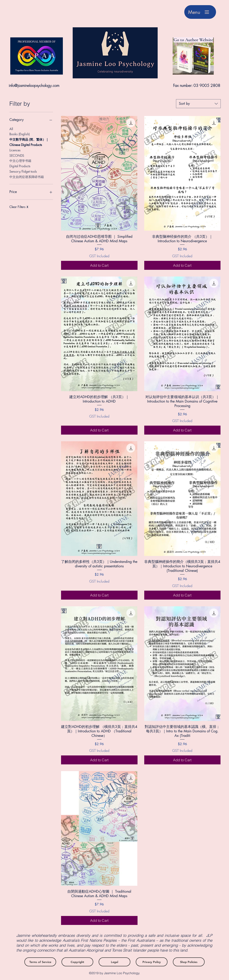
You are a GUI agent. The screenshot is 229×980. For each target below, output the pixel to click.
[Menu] (200, 12)
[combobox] (198, 104)
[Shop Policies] (189, 962)
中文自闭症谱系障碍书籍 (27, 177)
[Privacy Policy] (152, 962)
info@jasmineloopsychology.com (34, 85)
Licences (15, 150)
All (11, 129)
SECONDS (17, 155)
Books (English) (20, 134)
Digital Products (20, 166)
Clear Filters (19, 207)
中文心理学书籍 (20, 160)
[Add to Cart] (99, 265)
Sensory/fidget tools (23, 171)
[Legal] (114, 962)
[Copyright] (77, 962)
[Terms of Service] (40, 962)
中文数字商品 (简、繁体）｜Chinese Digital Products (29, 142)
